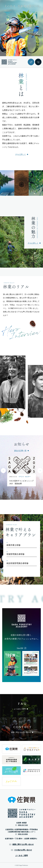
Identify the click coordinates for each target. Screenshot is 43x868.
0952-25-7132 (23, 825)
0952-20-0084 (23, 834)
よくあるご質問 (21, 856)
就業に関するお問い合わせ (23, 844)
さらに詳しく (21, 154)
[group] (13, 382)
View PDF (20, 648)
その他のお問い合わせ (23, 850)
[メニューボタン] (38, 62)
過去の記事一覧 (20, 451)
